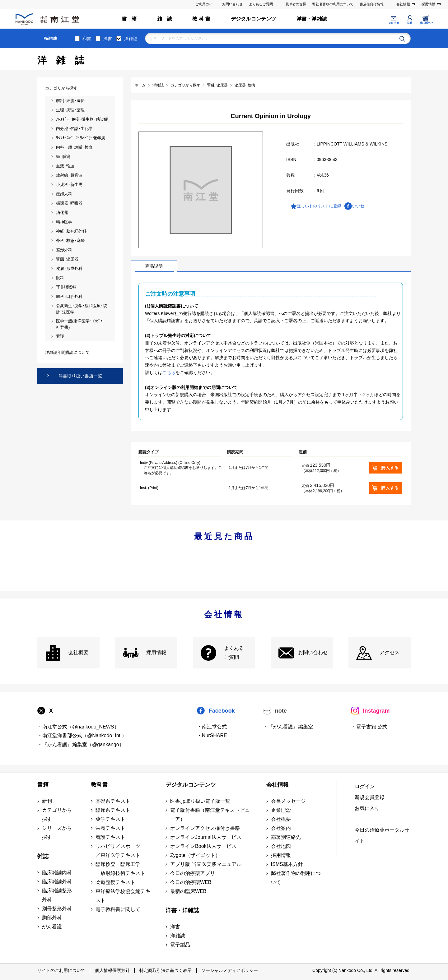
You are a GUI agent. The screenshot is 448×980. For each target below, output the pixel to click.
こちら (169, 372)
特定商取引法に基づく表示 (166, 970)
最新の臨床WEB (188, 891)
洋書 (108, 39)
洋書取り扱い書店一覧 (80, 376)
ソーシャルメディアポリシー (230, 970)
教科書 (99, 785)
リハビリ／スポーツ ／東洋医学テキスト (118, 851)
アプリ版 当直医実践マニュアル (206, 864)
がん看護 (52, 927)
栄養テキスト (110, 828)
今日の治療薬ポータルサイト (382, 835)
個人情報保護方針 (112, 970)
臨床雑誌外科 (57, 882)
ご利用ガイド (206, 4)
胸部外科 (52, 918)
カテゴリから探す (57, 815)
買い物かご (426, 23)
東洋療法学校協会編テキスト (123, 896)
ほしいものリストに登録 (319, 206)
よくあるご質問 (261, 4)
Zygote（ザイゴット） (195, 855)
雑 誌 (165, 19)
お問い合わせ (232, 4)
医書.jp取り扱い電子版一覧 (200, 801)
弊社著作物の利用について (333, 4)
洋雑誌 (131, 39)
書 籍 (129, 19)
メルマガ (394, 23)
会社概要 (78, 652)
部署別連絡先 (286, 837)
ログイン (365, 786)
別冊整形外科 (57, 909)
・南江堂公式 (212, 727)
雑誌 (43, 856)
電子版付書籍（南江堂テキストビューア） (210, 815)
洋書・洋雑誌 (312, 19)
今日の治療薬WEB (191, 882)
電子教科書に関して (118, 909)
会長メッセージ (288, 801)
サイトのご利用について (61, 970)
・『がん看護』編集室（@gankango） (81, 744)
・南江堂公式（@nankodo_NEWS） (78, 727)
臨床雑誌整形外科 (57, 895)
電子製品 (180, 945)
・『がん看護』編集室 (288, 727)
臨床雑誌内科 (57, 873)
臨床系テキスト (113, 810)
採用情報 (428, 4)
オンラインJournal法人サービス (206, 837)
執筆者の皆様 (296, 4)
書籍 (43, 785)
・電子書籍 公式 (369, 727)
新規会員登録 (370, 797)
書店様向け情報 (372, 4)
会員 (410, 23)
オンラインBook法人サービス (203, 846)
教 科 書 (201, 19)
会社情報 (403, 4)
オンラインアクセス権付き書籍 (205, 828)
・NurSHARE (212, 735)
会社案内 (281, 828)
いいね (358, 206)
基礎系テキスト (113, 801)
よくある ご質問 (234, 653)
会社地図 (281, 846)
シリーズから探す (57, 833)
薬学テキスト (110, 819)
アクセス (390, 652)
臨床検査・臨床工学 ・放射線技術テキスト (120, 869)
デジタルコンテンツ (254, 19)
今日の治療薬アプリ (193, 873)
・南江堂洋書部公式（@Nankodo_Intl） (82, 735)
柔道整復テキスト (115, 882)
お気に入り (367, 808)
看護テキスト (110, 837)
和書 (87, 39)
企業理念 (281, 810)
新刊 (47, 801)
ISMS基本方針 (287, 864)
